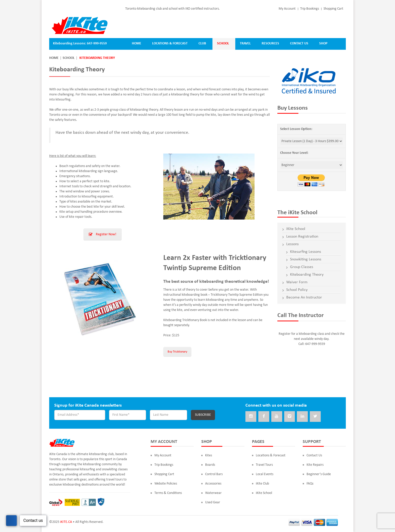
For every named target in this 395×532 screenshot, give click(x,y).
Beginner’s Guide (319, 475)
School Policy (297, 290)
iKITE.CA (66, 522)
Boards (210, 465)
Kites (209, 456)
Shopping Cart (333, 9)
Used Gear (213, 503)
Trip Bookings (310, 9)
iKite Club (262, 484)
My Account (287, 9)
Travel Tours (264, 465)
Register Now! (103, 234)
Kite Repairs (315, 465)
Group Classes (302, 267)
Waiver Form (297, 282)
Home (54, 58)
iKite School (296, 229)
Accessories (213, 484)
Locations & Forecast (271, 456)
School (69, 58)
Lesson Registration (302, 237)
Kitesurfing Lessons (306, 252)
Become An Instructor (304, 297)
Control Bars (214, 475)
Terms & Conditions (168, 494)
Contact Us (314, 456)
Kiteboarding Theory (307, 275)
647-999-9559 (97, 44)
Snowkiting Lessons (306, 259)
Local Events (265, 475)
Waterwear (213, 494)
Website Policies (166, 484)
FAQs (310, 484)
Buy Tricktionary (177, 352)
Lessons (292, 244)
